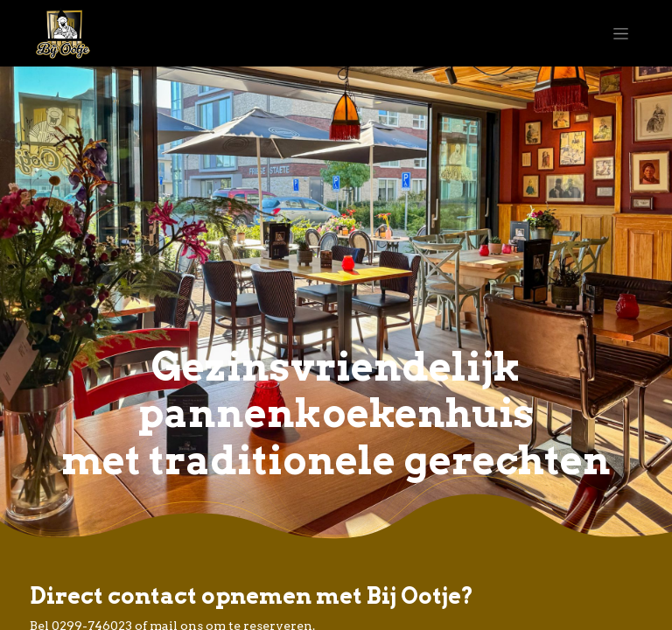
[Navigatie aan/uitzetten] (621, 33)
